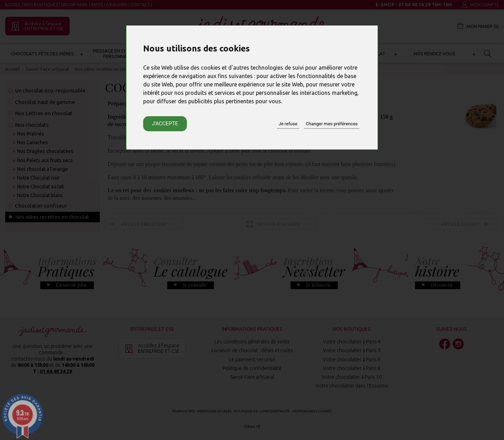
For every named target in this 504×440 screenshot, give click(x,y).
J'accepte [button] (165, 124)
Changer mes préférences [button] (332, 124)
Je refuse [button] (288, 124)
